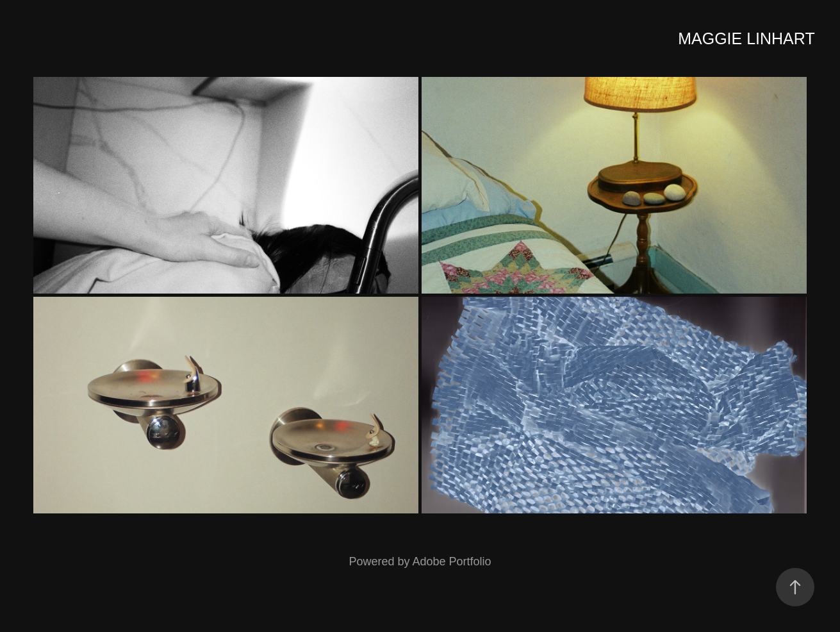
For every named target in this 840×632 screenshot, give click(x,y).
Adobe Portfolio (451, 561)
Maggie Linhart (746, 38)
